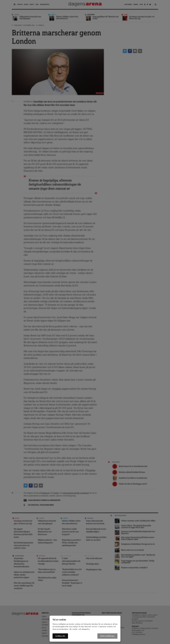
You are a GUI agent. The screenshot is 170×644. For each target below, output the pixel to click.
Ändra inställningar (107, 636)
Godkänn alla (60, 636)
